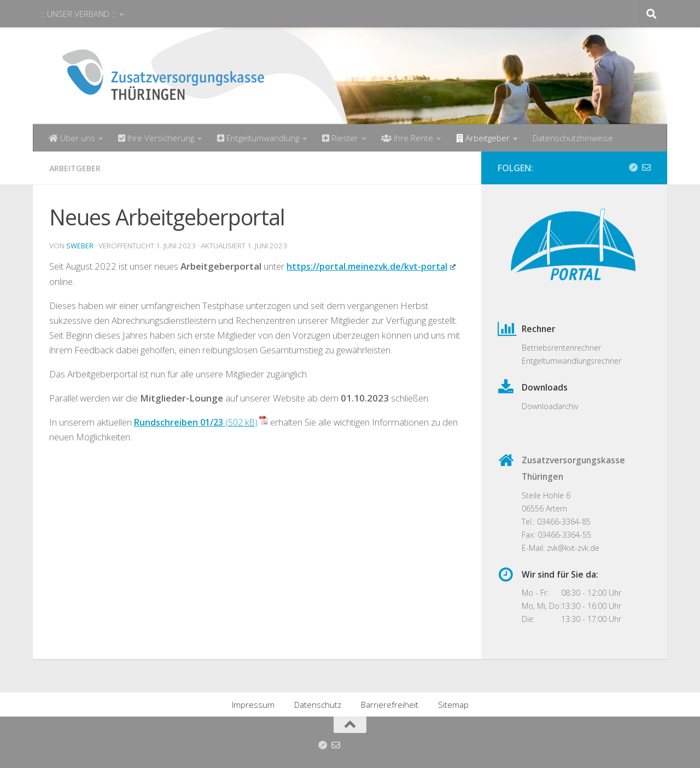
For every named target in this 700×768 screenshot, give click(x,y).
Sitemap (453, 705)
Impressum (253, 705)
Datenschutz (318, 705)
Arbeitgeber (76, 168)
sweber (80, 245)
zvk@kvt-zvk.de (573, 548)
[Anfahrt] (633, 167)
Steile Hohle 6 (546, 495)
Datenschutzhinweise (573, 138)
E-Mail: (534, 548)
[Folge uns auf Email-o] (646, 167)
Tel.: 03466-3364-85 (556, 522)
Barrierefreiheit (390, 705)
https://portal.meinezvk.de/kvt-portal (375, 266)
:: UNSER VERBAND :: (78, 14)
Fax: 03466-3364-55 (556, 535)
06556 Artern (544, 508)
